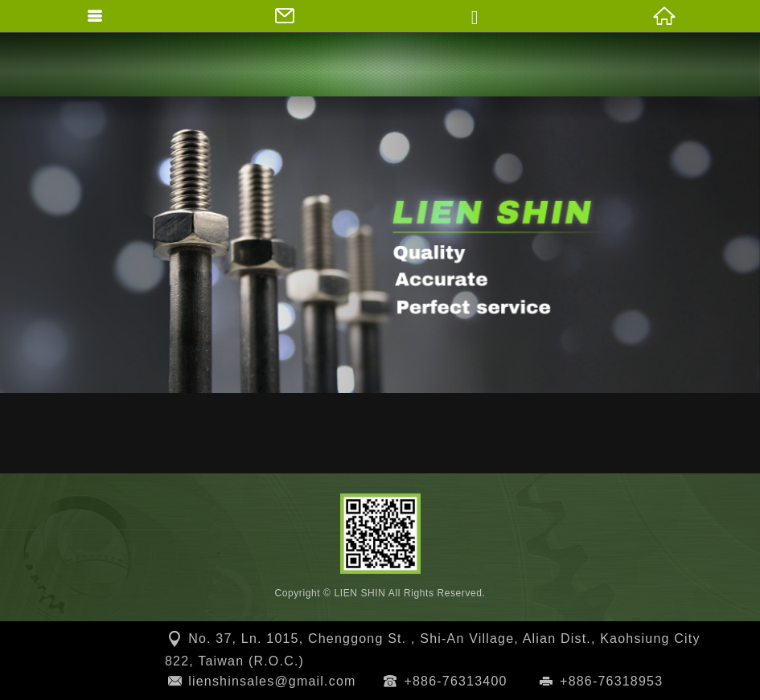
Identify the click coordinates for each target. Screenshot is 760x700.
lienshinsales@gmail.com (272, 681)
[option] (380, 245)
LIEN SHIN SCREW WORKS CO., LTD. (380, 64)
